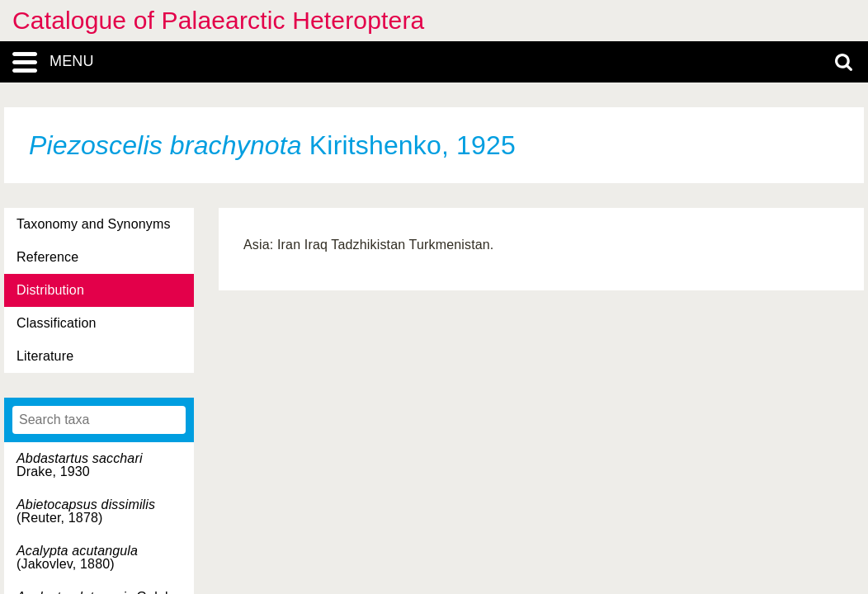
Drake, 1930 (80, 465)
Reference (47, 257)
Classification (57, 323)
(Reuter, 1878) (86, 511)
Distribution (50, 290)
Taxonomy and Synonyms (94, 224)
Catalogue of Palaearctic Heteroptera (218, 20)
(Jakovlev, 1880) (77, 557)
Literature (45, 356)
